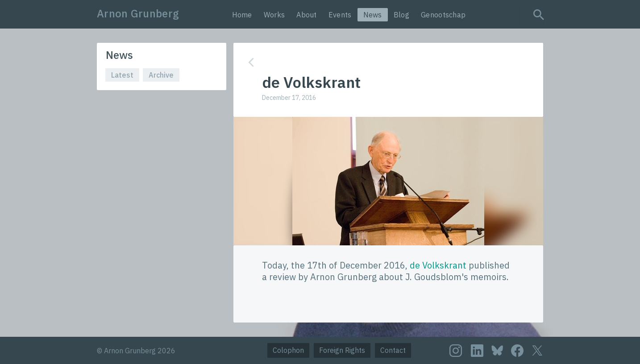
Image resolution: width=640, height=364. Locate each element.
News (373, 15)
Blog (401, 15)
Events (340, 15)
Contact (393, 350)
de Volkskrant (438, 265)
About (307, 15)
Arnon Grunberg (138, 13)
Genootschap (443, 15)
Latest (122, 75)
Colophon (288, 350)
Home (242, 15)
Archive (161, 75)
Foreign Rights (342, 350)
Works (274, 15)
